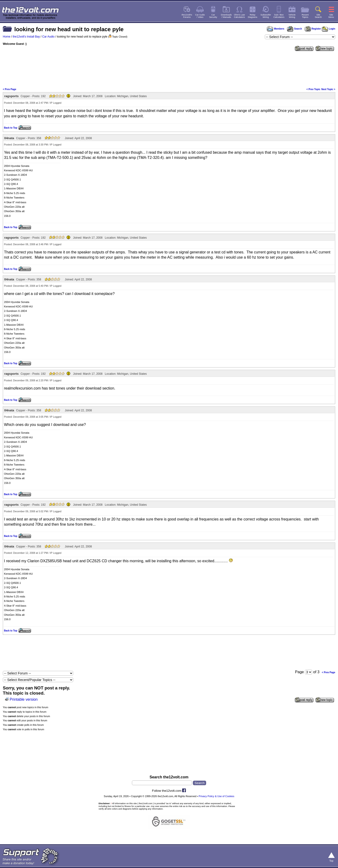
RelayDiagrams (253, 16)
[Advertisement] (169, 69)
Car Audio (48, 37)
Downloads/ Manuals (226, 16)
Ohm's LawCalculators (240, 16)
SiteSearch (318, 16)
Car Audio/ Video (200, 16)
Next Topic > (328, 89)
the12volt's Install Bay (26, 37)
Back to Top (11, 128)
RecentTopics (305, 16)
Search (294, 29)
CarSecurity (213, 16)
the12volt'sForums (187, 16)
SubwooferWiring (266, 16)
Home (7, 37)
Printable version (24, 699)
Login (328, 29)
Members (276, 29)
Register (313, 29)
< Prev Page (10, 89)
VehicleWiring (292, 16)
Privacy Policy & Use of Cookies (216, 796)
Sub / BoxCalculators (279, 16)
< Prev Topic (313, 89)
